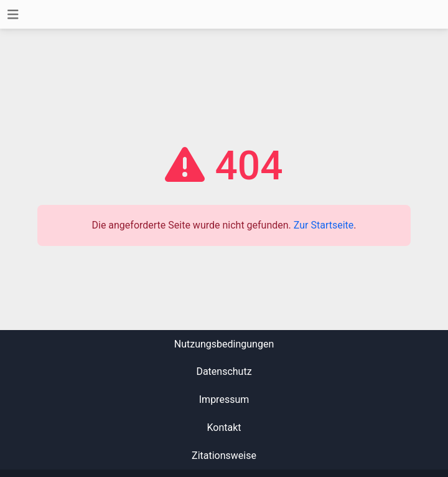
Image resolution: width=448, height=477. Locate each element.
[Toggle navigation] (13, 15)
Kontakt (224, 427)
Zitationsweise (224, 456)
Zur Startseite (324, 225)
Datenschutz (224, 371)
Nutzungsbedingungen (224, 344)
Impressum (224, 399)
